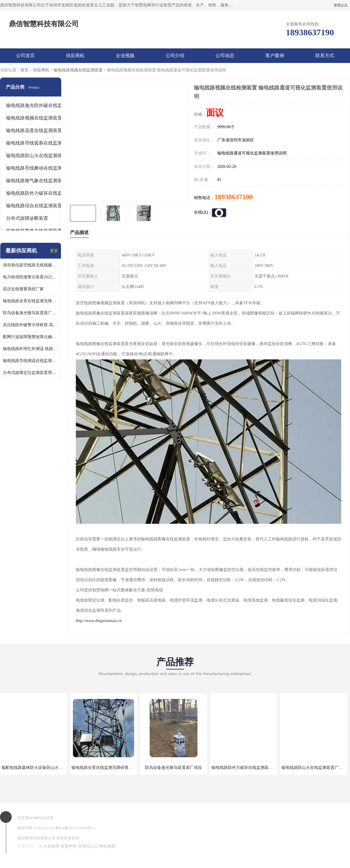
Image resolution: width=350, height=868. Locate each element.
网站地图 (107, 846)
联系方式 (325, 56)
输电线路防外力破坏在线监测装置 (41, 193)
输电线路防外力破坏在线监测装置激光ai (248, 768)
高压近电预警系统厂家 (23, 289)
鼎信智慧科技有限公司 (36, 838)
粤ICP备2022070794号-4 (75, 828)
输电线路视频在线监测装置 (78, 70)
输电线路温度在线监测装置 (34, 130)
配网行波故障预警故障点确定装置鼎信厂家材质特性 (31, 337)
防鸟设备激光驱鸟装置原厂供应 (31, 313)
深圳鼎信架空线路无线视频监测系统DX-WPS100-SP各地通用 (31, 265)
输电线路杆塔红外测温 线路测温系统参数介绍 (31, 349)
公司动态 (225, 56)
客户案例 (275, 56)
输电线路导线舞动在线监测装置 (39, 168)
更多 (54, 251)
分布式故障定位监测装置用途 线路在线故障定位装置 (31, 373)
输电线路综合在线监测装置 (34, 206)
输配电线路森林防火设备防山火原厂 (34, 768)
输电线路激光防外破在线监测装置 (41, 105)
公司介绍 (175, 56)
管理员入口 (88, 846)
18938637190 (234, 197)
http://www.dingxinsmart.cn (99, 621)
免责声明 (69, 846)
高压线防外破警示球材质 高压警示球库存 (31, 325)
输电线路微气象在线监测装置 (36, 181)
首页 (24, 70)
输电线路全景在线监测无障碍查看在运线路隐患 (31, 301)
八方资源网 (49, 846)
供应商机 (75, 56)
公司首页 (25, 56)
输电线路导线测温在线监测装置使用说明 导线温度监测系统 (31, 361)
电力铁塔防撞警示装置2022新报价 (31, 277)
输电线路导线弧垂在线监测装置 (39, 143)
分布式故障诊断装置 (27, 218)
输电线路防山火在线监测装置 (36, 155)
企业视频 (125, 56)
